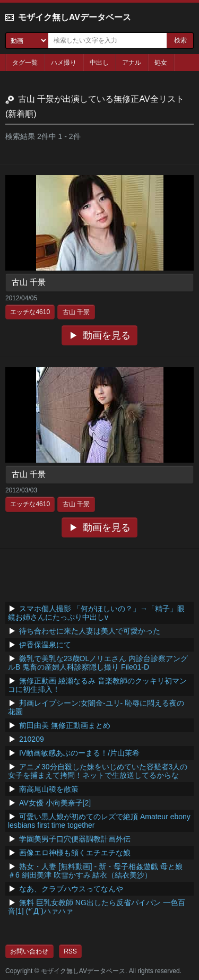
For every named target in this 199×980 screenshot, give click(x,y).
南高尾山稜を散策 (49, 789)
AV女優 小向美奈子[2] (55, 803)
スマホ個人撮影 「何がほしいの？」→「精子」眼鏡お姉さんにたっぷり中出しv (96, 613)
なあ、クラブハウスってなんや (71, 889)
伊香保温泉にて (45, 645)
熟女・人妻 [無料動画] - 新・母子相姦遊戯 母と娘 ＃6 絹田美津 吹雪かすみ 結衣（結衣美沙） (95, 871)
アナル (132, 63)
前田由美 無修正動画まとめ (65, 725)
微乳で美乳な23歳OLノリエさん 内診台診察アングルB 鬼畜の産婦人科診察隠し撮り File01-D (98, 663)
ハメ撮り (64, 63)
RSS (70, 951)
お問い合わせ (29, 951)
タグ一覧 (25, 63)
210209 (32, 739)
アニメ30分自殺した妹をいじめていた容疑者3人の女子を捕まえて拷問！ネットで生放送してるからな (98, 771)
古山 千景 (29, 282)
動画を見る (107, 335)
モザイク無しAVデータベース (75, 17)
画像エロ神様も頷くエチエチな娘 (75, 853)
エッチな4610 (30, 312)
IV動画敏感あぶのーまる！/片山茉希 (79, 753)
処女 (161, 63)
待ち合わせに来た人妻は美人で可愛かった (90, 631)
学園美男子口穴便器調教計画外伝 (75, 839)
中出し (99, 63)
